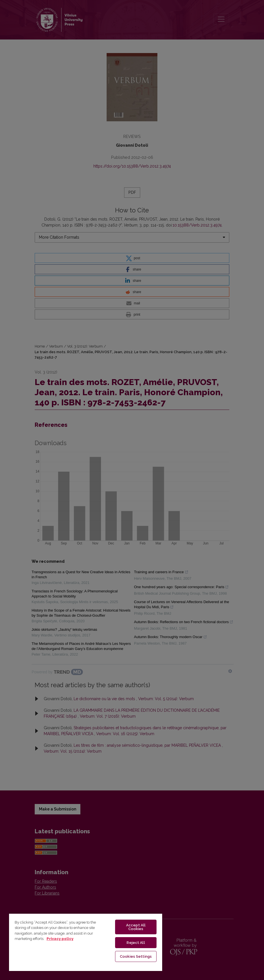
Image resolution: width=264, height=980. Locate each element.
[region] (86, 942)
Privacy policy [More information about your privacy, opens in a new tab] (60, 939)
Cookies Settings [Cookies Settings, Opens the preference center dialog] (136, 956)
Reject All (136, 943)
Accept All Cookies (136, 927)
